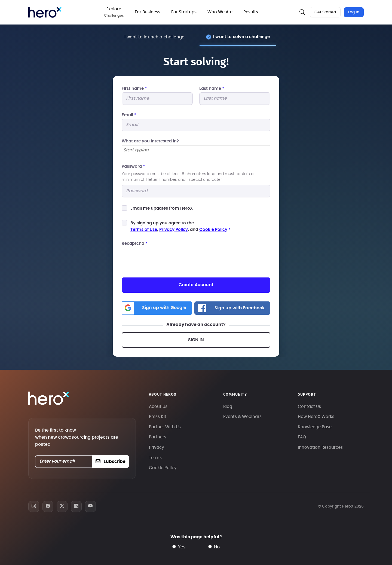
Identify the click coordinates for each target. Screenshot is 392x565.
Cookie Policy (213, 230)
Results (251, 12)
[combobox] (196, 151)
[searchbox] (196, 150)
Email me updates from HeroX (162, 208)
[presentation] (163, 258)
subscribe (110, 462)
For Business (148, 12)
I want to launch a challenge (154, 37)
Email (129, 115)
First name (134, 89)
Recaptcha (135, 244)
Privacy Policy (174, 230)
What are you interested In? (150, 141)
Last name (212, 89)
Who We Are (220, 12)
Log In (354, 12)
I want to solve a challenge (241, 37)
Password (133, 167)
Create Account (196, 285)
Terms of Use (144, 230)
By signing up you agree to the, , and (180, 226)
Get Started (325, 12)
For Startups (184, 12)
